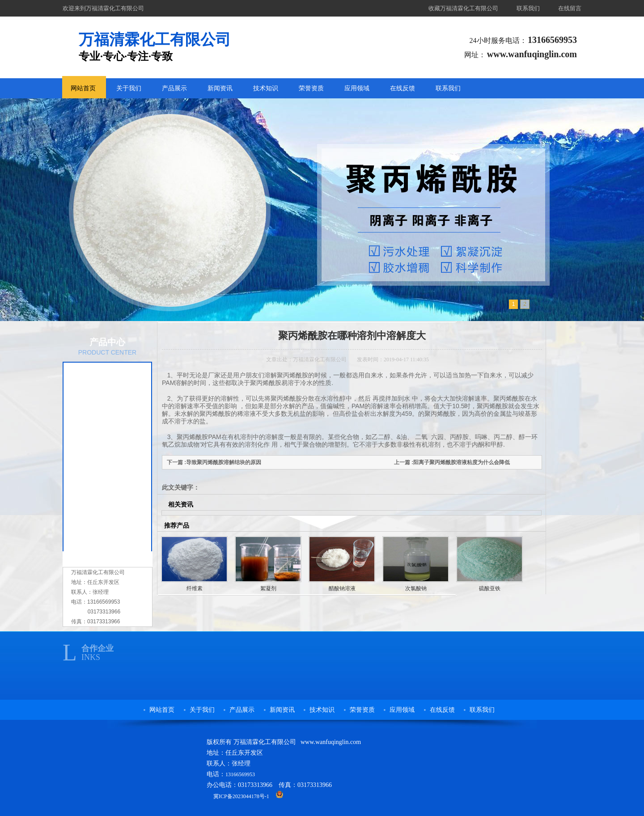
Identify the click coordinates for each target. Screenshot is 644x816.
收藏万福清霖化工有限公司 (463, 8)
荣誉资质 (311, 88)
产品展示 (174, 88)
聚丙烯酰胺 (97, 375)
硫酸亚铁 (490, 588)
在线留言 (570, 8)
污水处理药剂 (100, 412)
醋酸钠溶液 (97, 467)
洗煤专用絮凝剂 (103, 540)
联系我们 (528, 8)
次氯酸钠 (94, 448)
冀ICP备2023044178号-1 (241, 796)
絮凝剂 (91, 485)
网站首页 (83, 88)
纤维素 (91, 503)
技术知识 (266, 88)
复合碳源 (94, 430)
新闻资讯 (220, 88)
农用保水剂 (97, 393)
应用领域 (357, 88)
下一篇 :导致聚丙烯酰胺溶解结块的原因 (214, 462)
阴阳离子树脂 (100, 522)
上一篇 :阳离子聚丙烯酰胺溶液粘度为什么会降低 (452, 462)
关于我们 (129, 88)
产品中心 (107, 342)
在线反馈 (402, 88)
